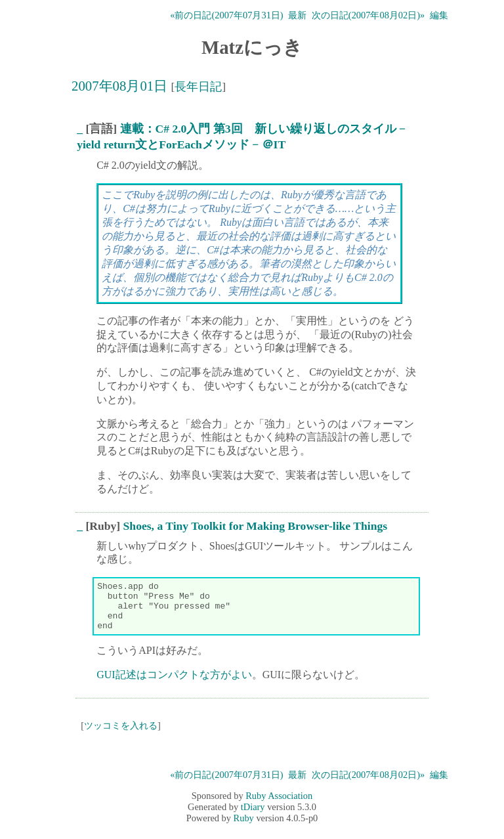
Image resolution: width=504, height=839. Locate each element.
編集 (439, 15)
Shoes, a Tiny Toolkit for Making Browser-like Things (255, 526)
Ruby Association (279, 806)
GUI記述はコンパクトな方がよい (174, 684)
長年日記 (198, 87)
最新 (297, 15)
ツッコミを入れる (121, 735)
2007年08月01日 (119, 86)
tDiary (253, 817)
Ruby (244, 828)
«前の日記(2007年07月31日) (226, 15)
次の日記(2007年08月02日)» (368, 15)
